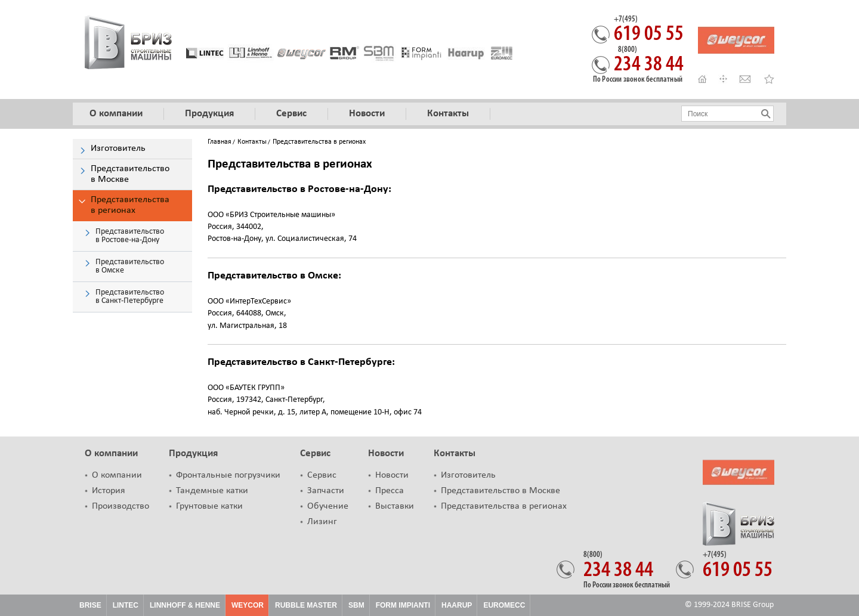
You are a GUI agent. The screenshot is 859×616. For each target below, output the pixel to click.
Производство (120, 506)
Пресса (390, 491)
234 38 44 (649, 61)
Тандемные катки (212, 491)
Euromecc (504, 605)
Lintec (126, 605)
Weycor (248, 605)
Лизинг (322, 522)
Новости (386, 454)
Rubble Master (306, 605)
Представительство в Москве (500, 491)
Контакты (252, 142)
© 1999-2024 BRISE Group (729, 605)
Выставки (395, 506)
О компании (111, 454)
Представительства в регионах (504, 506)
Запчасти (326, 491)
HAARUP (457, 605)
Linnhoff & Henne (185, 605)
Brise (90, 605)
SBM (356, 605)
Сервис (315, 454)
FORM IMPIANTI (403, 605)
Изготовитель (468, 475)
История (109, 491)
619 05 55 (649, 30)
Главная (220, 142)
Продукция (193, 454)
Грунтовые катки (209, 506)
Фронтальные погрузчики (228, 475)
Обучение (328, 506)
